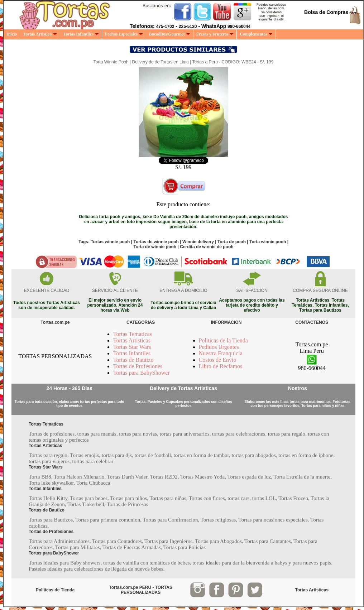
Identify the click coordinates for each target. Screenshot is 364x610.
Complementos (256, 34)
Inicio (12, 34)
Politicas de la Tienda (223, 340)
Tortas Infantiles (81, 34)
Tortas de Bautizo (133, 360)
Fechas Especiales (124, 34)
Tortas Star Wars (132, 347)
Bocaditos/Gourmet (170, 34)
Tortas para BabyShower (142, 373)
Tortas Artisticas (132, 340)
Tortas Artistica (40, 34)
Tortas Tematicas (133, 334)
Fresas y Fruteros (215, 34)
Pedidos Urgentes (219, 347)
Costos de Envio (218, 360)
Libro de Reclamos (221, 366)
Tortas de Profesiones (138, 366)
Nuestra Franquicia (221, 353)
